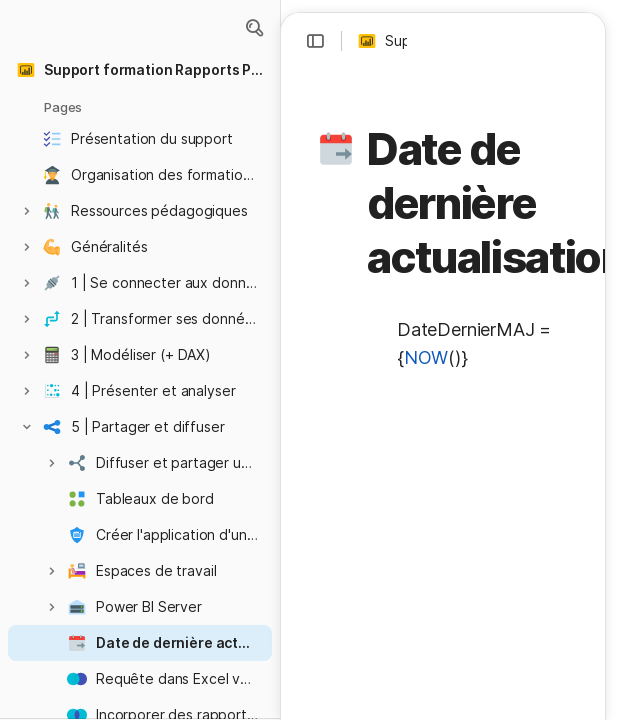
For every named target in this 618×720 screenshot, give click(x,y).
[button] (254, 28)
